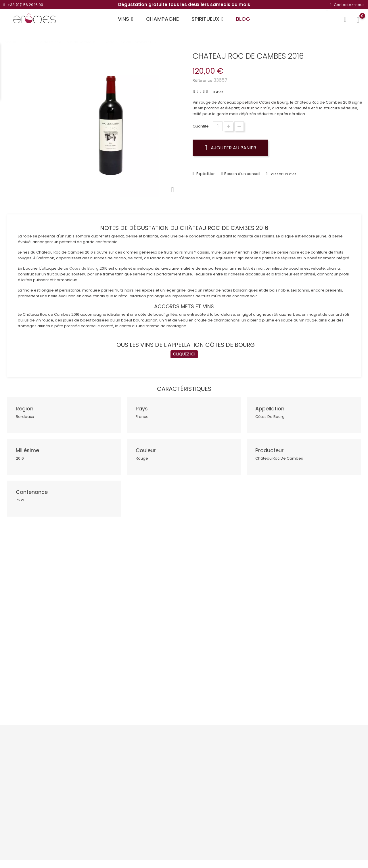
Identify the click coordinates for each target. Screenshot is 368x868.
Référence (203, 80)
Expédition (206, 170)
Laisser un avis (283, 170)
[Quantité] (218, 126)
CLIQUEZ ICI (184, 350)
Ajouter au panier (230, 148)
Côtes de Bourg (84, 265)
